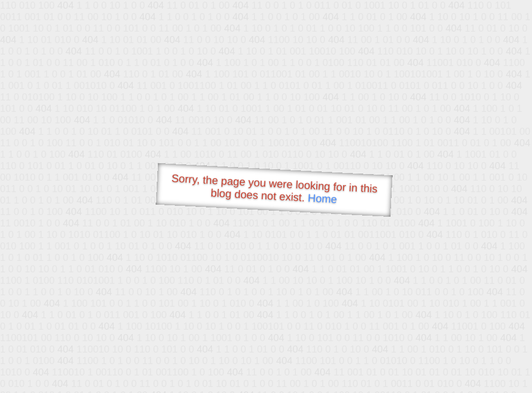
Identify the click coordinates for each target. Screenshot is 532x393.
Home (322, 198)
